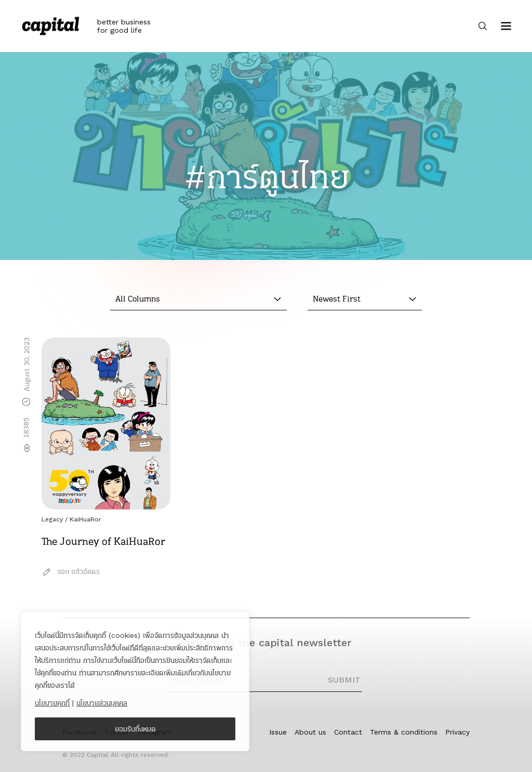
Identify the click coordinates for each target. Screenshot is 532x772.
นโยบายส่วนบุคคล (102, 703)
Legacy (52, 519)
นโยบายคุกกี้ (52, 703)
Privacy (457, 732)
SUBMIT (344, 680)
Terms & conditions (404, 732)
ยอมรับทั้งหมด (135, 729)
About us (310, 732)
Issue (278, 732)
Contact (348, 732)
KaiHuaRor (85, 519)
